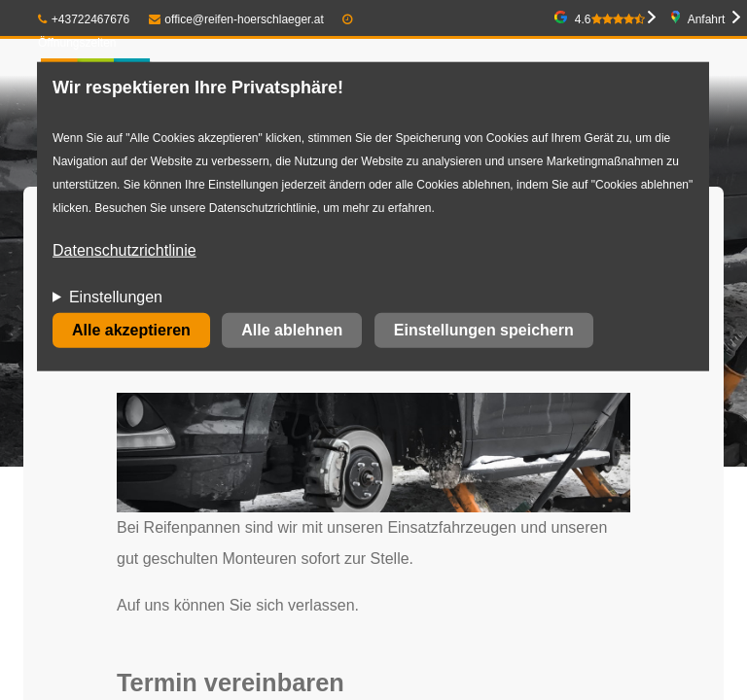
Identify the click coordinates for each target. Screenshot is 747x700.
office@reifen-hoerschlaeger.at (236, 19)
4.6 (610, 19)
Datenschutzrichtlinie (124, 250)
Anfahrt (707, 19)
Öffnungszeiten (77, 43)
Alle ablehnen (292, 330)
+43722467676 (84, 19)
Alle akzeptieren (131, 330)
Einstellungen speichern (484, 330)
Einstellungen (116, 297)
